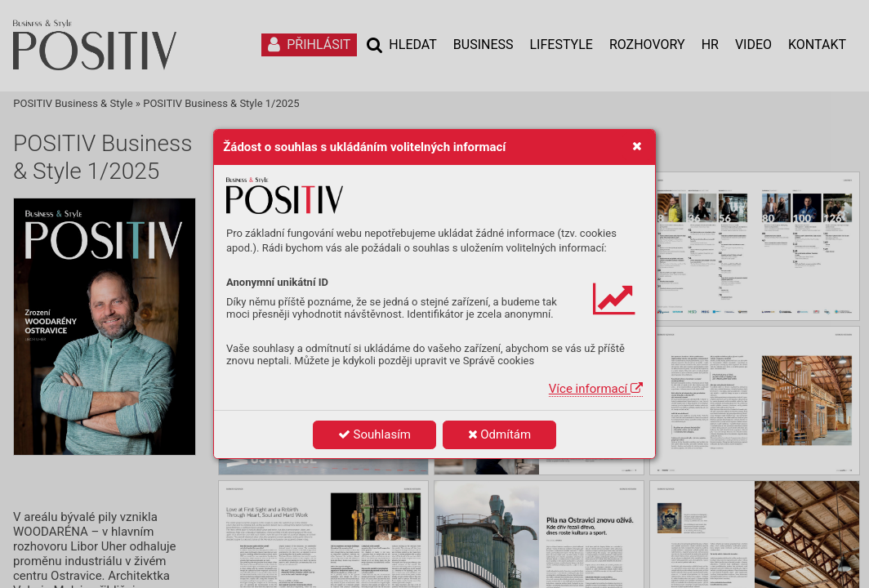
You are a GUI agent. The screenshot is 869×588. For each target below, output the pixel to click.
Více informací (596, 389)
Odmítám (500, 434)
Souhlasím (374, 434)
